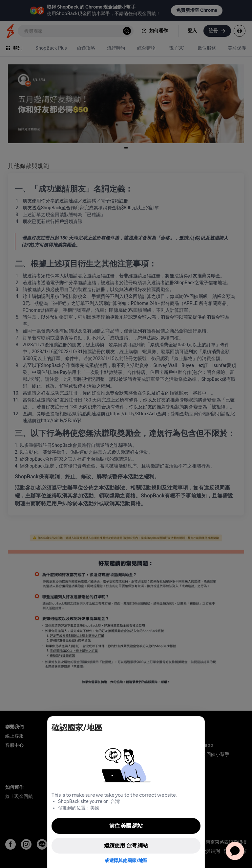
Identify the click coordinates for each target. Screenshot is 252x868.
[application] (235, 851)
